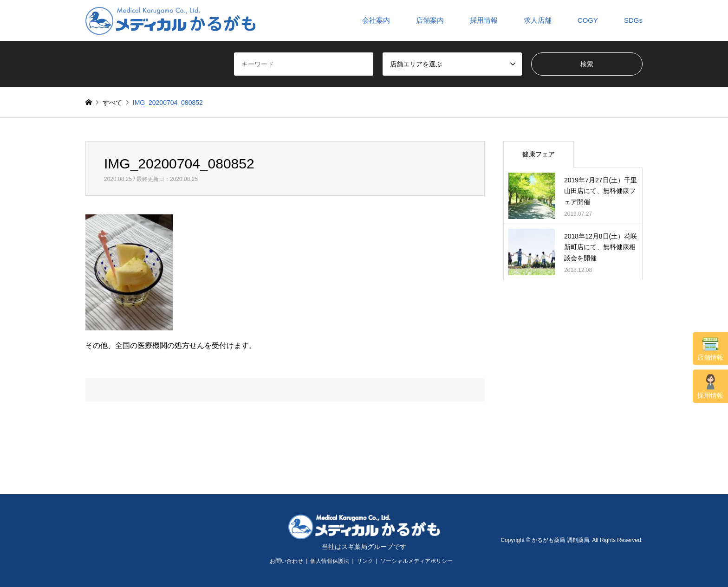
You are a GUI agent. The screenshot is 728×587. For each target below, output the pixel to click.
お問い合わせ (286, 561)
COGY (588, 20)
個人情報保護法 (330, 561)
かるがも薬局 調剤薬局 (560, 540)
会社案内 (376, 20)
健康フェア (539, 154)
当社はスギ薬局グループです (364, 547)
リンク (365, 561)
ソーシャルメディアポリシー (416, 561)
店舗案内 (430, 20)
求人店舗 (538, 20)
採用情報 (710, 386)
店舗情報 (710, 348)
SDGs (633, 20)
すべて (112, 103)
